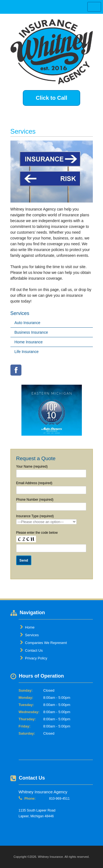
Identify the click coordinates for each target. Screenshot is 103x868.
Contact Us (31, 650)
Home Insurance (29, 342)
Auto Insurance (27, 323)
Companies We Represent (44, 643)
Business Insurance (31, 332)
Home (27, 627)
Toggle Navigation (94, 7)
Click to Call (51, 98)
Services (29, 635)
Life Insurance (27, 352)
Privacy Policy (34, 658)
